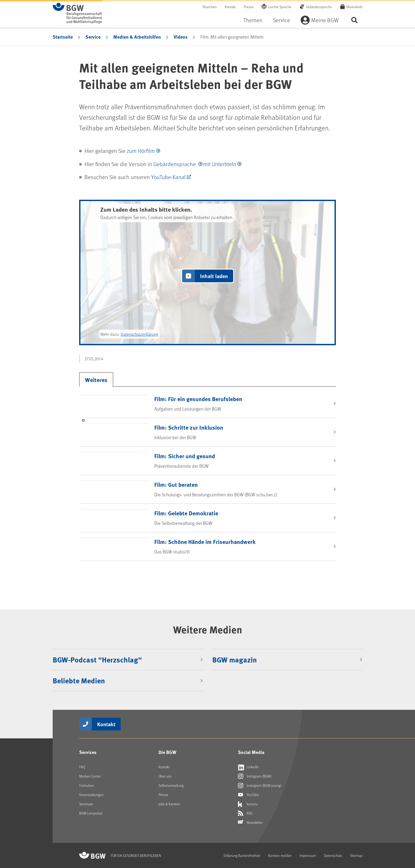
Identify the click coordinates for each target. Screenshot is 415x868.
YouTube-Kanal (168, 177)
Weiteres (96, 380)
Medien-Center (90, 776)
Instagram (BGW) (255, 776)
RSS (245, 813)
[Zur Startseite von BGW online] (77, 13)
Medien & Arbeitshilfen (137, 37)
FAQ (82, 767)
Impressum (308, 855)
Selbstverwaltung (171, 785)
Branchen (210, 7)
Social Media (251, 752)
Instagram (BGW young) (260, 785)
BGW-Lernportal (91, 813)
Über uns (165, 776)
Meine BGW (325, 20)
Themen (253, 20)
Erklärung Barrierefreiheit (242, 855)
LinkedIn (248, 767)
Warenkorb (354, 7)
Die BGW (167, 752)
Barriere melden (280, 855)
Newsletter (250, 822)
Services (88, 752)
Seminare (86, 804)
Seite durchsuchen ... (354, 20)
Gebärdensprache (319, 7)
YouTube (248, 795)
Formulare (87, 785)
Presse (249, 7)
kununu (248, 804)
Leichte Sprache (280, 7)
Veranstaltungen (91, 795)
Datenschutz (333, 855)
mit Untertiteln (220, 164)
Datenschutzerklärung (139, 334)
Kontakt (230, 7)
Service (281, 20)
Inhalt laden (214, 276)
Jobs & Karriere (169, 804)
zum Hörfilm (141, 151)
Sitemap (356, 855)
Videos (181, 37)
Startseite (63, 37)
